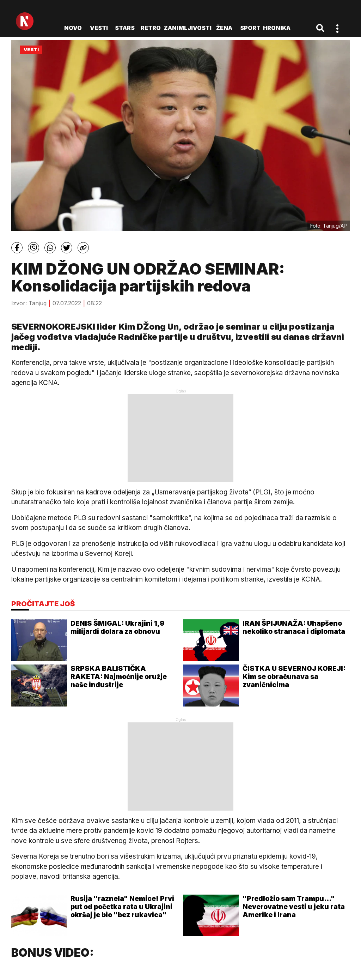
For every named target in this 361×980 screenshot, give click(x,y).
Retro (151, 28)
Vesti (99, 28)
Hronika (277, 28)
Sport (250, 28)
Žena (224, 28)
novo (73, 28)
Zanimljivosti (188, 28)
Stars (125, 28)
